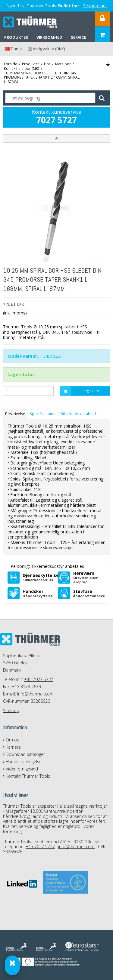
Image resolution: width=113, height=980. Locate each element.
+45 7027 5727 (39, 679)
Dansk (14, 49)
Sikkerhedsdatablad (78, 414)
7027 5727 (56, 120)
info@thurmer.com (76, 847)
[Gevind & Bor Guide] (12, 965)
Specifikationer (43, 414)
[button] (56, 138)
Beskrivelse (15, 414)
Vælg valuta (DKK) (46, 49)
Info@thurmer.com (35, 694)
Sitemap (11, 710)
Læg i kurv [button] (80, 391)
